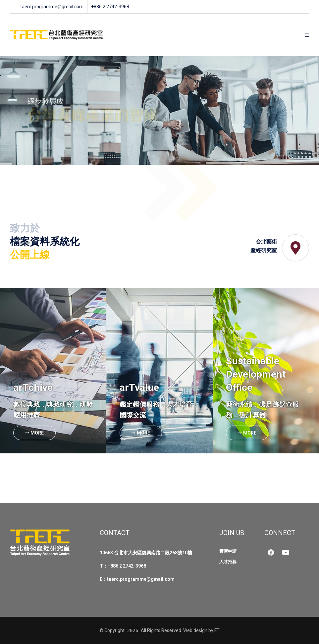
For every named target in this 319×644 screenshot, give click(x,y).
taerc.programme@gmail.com (141, 579)
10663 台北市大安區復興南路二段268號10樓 (146, 553)
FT (217, 630)
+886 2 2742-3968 (127, 566)
